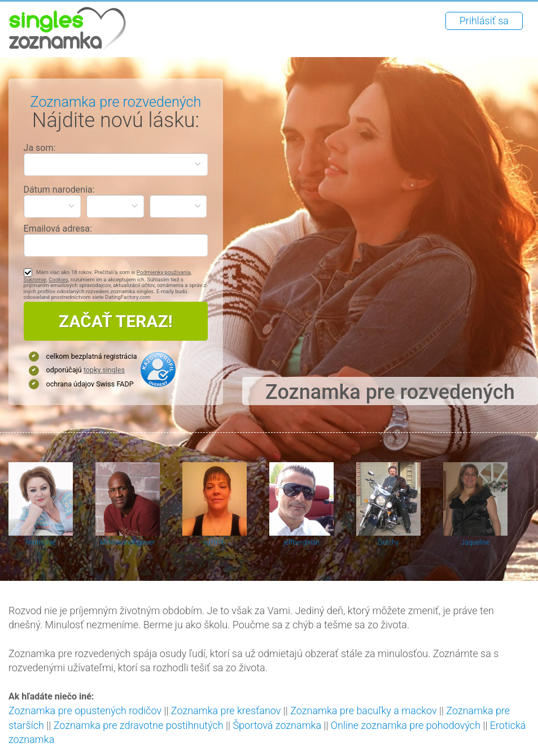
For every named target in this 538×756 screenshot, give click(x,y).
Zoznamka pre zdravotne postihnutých (139, 725)
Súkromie (35, 279)
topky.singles (104, 370)
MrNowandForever (128, 542)
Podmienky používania (164, 272)
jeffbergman (301, 542)
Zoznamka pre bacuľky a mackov (363, 711)
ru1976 (214, 542)
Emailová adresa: (58, 229)
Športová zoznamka (277, 725)
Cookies (58, 279)
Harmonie (41, 542)
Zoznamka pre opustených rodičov (85, 711)
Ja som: (40, 148)
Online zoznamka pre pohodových (406, 725)
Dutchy (389, 542)
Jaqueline (476, 542)
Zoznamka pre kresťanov (226, 711)
